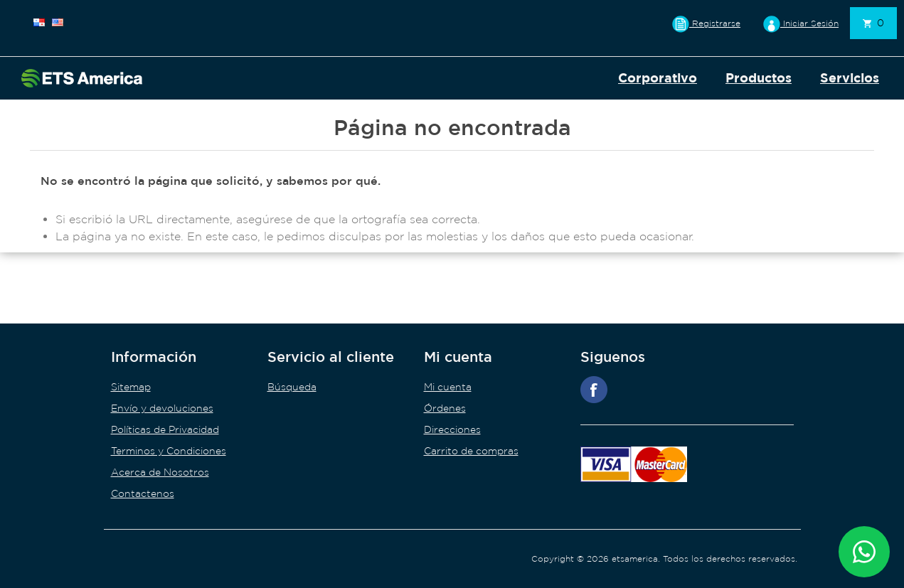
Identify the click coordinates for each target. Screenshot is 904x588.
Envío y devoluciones (162, 408)
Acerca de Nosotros (160, 472)
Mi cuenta (448, 387)
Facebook (594, 390)
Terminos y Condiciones (169, 451)
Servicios (850, 78)
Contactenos (143, 493)
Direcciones (452, 429)
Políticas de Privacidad (165, 429)
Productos (759, 78)
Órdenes (445, 408)
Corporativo (658, 78)
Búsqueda (292, 387)
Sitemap (131, 387)
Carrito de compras (471, 451)
